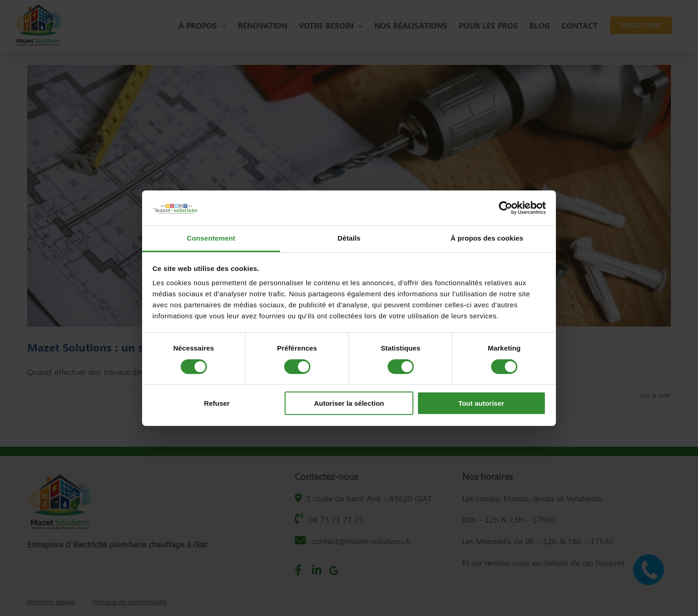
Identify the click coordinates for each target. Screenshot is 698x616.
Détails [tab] (349, 238)
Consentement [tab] (211, 238)
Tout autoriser (481, 403)
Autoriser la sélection (349, 403)
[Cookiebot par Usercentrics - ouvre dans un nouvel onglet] (506, 208)
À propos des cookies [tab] (487, 238)
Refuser (217, 403)
